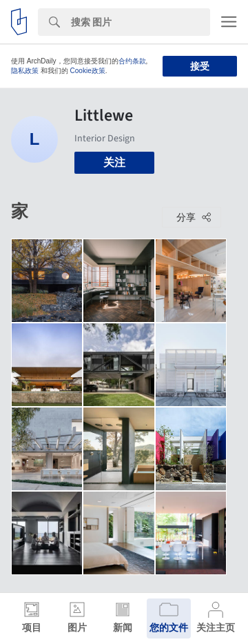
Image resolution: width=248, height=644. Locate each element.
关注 (114, 162)
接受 (200, 66)
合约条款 (132, 61)
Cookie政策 (88, 71)
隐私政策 (25, 71)
